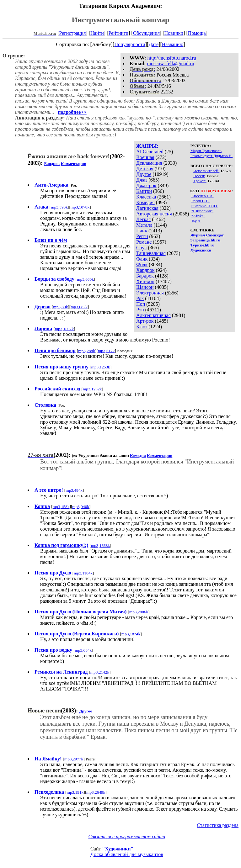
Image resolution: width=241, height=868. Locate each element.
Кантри (144, 191)
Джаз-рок (146, 185)
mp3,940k (81, 507)
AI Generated (150, 152)
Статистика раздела (218, 825)
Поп (141, 304)
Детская (145, 169)
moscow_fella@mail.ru (171, 64)
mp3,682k (79, 307)
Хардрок (145, 270)
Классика (146, 197)
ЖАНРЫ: (147, 146)
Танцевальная (151, 253)
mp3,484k (74, 490)
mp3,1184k (83, 573)
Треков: (200, 181)
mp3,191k (75, 792)
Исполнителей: (206, 171)
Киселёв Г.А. (203, 196)
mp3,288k (87, 351)
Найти (97, 33)
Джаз (142, 180)
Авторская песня (154, 214)
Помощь (197, 33)
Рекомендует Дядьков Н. (211, 156)
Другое (144, 174)
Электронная (150, 293)
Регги (142, 236)
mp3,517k (106, 351)
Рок (140, 298)
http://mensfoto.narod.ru (172, 58)
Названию (173, 44)
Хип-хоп (145, 281)
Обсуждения (146, 33)
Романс (144, 242)
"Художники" (118, 849)
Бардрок (145, 276)
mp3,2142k (100, 672)
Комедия (145, 202)
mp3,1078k (80, 207)
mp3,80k (60, 307)
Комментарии (74, 164)
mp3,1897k (64, 329)
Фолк (142, 265)
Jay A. (197, 221)
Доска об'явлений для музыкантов (127, 854)
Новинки (174, 33)
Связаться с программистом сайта (127, 836)
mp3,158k (61, 507)
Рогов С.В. (201, 201)
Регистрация (73, 33)
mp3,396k (59, 207)
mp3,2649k (96, 792)
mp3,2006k (139, 612)
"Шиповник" (203, 211)
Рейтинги (118, 33)
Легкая (143, 219)
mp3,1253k (100, 367)
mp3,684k (83, 650)
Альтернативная (153, 315)
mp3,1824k (131, 634)
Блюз (142, 327)
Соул (141, 248)
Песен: (199, 176)
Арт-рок (145, 321)
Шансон (145, 287)
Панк (142, 231)
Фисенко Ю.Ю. (205, 206)
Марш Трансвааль (206, 151)
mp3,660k (85, 279)
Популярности (130, 44)
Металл (144, 225)
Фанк (142, 259)
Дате (153, 44)
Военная (145, 157)
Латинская (147, 208)
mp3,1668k (100, 545)
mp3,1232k (92, 389)
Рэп (140, 310)
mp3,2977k (74, 759)
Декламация (149, 163)
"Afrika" (198, 216)
